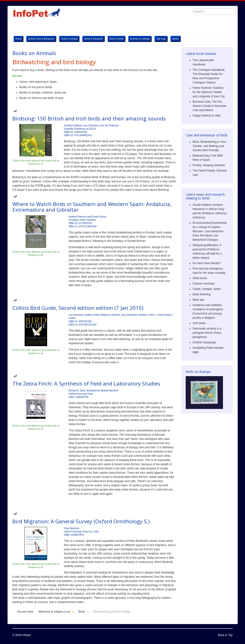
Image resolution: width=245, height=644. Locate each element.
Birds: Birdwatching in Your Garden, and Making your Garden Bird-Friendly (209, 146)
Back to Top (225, 635)
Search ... (190, 6)
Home (19, 39)
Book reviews (116, 39)
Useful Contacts (69, 39)
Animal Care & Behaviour (41, 39)
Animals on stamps (140, 39)
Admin (176, 39)
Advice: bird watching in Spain (38, 82)
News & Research (94, 39)
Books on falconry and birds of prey (41, 98)
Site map (161, 39)
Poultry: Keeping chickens (209, 165)
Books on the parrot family (36, 87)
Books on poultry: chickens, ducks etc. (43, 93)
